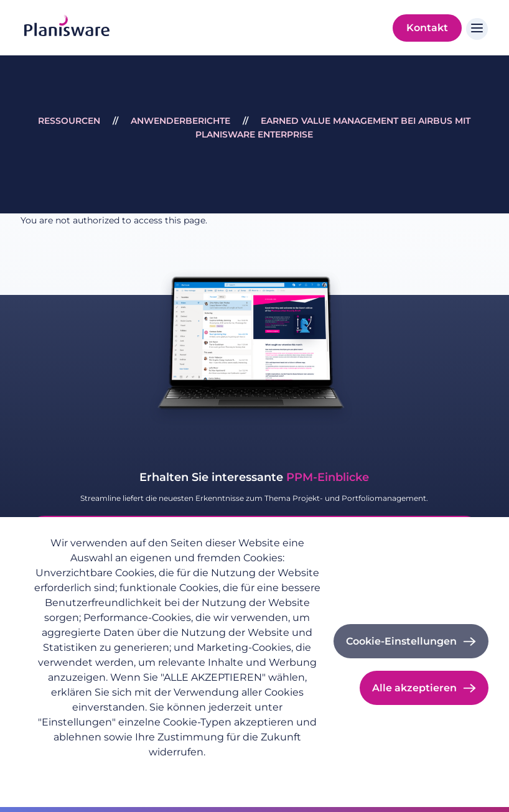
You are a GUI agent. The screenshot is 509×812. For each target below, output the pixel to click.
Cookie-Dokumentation (253, 772)
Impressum (164, 772)
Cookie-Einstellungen (401, 641)
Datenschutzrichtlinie (80, 772)
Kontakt (427, 28)
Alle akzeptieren (414, 688)
